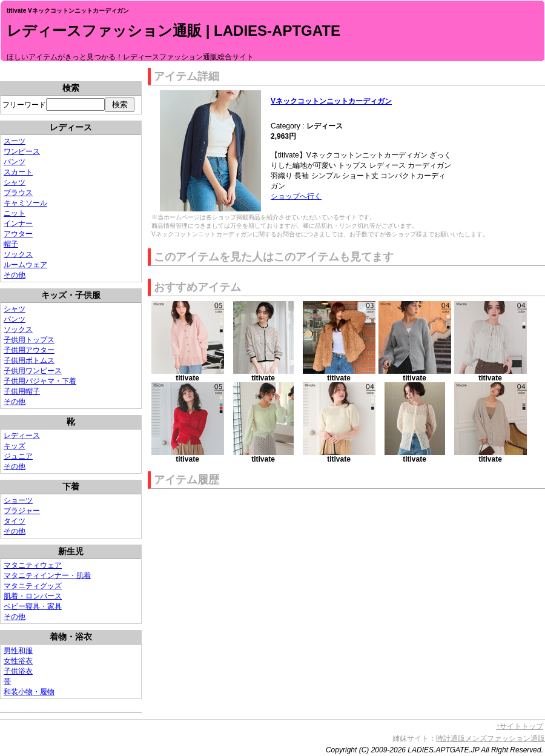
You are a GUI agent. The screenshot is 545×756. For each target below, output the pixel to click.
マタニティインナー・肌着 (47, 575)
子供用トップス (29, 340)
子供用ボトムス (29, 360)
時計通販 (451, 738)
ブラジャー (22, 511)
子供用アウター (29, 350)
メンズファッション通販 (505, 738)
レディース (22, 436)
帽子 (11, 244)
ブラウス (18, 193)
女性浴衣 (18, 661)
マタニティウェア (33, 565)
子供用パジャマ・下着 (40, 381)
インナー (18, 224)
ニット (15, 213)
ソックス (18, 254)
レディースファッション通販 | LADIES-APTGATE (173, 31)
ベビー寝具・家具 (33, 606)
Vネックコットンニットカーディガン (331, 101)
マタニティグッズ (33, 586)
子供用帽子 (22, 391)
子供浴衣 (18, 671)
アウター (18, 234)
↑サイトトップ (520, 726)
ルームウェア (25, 265)
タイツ (15, 521)
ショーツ (18, 500)
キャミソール (25, 203)
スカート (18, 172)
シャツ (15, 182)
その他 (15, 275)
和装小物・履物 (29, 692)
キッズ (15, 446)
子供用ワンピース (33, 371)
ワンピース (22, 151)
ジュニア (18, 456)
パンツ (15, 162)
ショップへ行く (296, 196)
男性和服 (18, 651)
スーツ (15, 141)
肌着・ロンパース (33, 596)
